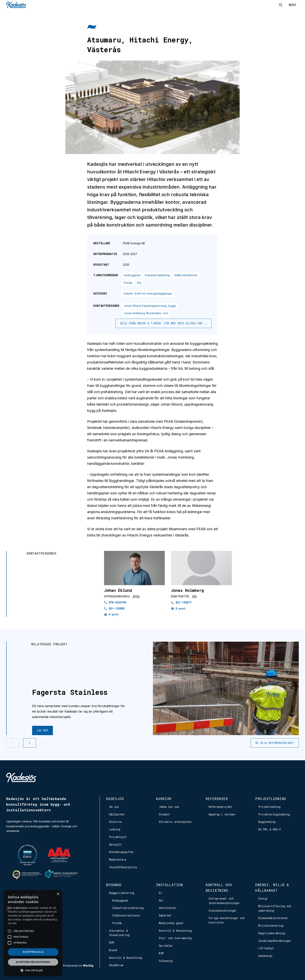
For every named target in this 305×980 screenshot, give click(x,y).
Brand (113, 950)
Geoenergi (265, 956)
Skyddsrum (116, 965)
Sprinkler (166, 946)
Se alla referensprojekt (275, 743)
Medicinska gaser (171, 923)
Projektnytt (118, 837)
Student (164, 814)
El (160, 893)
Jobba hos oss (169, 807)
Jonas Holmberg (187, 590)
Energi (263, 898)
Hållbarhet (117, 814)
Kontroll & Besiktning (126, 958)
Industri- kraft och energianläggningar (148, 293)
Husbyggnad (132, 275)
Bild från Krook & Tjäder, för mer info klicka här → (164, 323)
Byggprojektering (122, 893)
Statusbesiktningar (223, 911)
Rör (139, 283)
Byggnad (114, 885)
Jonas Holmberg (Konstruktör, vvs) (146, 313)
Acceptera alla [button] (33, 952)
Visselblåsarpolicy (123, 867)
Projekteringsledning (274, 814)
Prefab (128, 283)
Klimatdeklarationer (273, 918)
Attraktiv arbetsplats (175, 822)
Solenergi (166, 961)
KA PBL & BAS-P (270, 829)
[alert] (33, 933)
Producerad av (78, 966)
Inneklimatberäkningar (275, 941)
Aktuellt (115, 845)
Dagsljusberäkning (272, 933)
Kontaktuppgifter (122, 852)
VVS (194, 596)
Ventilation (167, 908)
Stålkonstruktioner (186, 275)
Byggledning (267, 822)
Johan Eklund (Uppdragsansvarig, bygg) (150, 306)
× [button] (58, 894)
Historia (115, 822)
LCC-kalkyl (266, 948)
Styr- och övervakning (175, 938)
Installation (169, 885)
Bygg (136, 596)
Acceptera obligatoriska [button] (33, 962)
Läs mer (45, 731)
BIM (111, 943)
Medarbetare (118, 860)
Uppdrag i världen (222, 814)
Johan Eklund (118, 590)
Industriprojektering (157, 275)
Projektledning (271, 799)
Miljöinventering (271, 926)
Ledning (115, 829)
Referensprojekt (220, 807)
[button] (33, 970)
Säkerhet (165, 915)
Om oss (114, 807)
